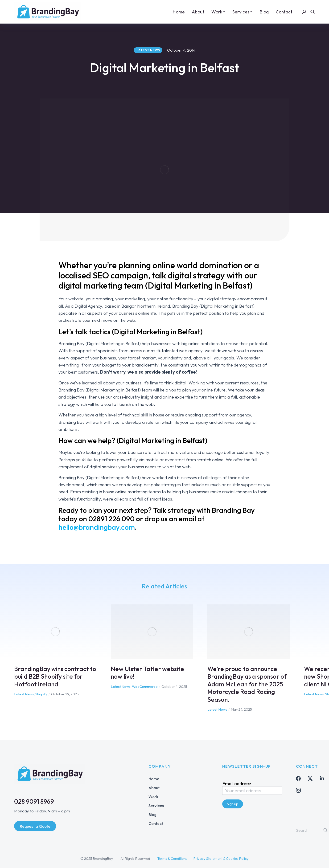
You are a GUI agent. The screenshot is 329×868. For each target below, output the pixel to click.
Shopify (41, 694)
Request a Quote (35, 826)
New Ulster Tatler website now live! (147, 673)
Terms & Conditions (172, 858)
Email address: (252, 788)
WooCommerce (145, 687)
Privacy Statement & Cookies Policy (221, 858)
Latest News (24, 694)
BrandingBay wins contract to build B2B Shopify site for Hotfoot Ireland (55, 676)
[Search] (325, 830)
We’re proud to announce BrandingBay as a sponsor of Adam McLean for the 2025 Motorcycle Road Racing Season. (247, 684)
